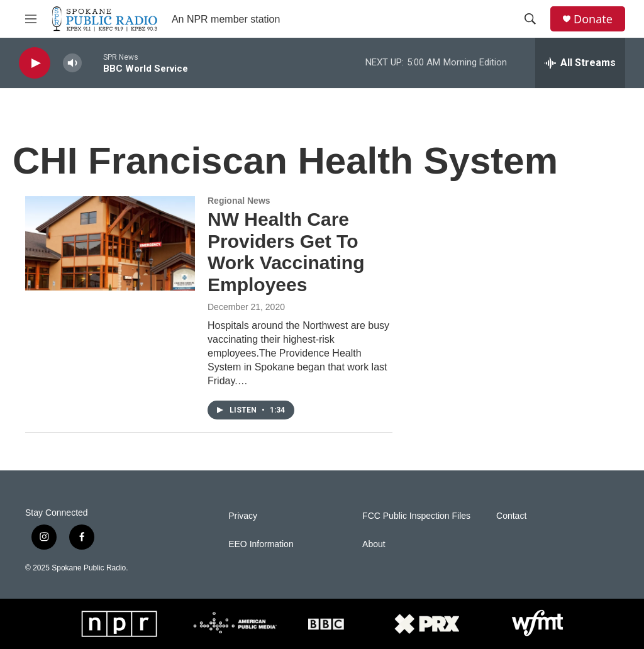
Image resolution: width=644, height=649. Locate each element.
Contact (511, 516)
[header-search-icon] (530, 19)
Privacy (243, 516)
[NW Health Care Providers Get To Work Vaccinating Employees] (110, 243)
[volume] (72, 63)
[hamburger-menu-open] (31, 19)
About (374, 544)
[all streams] (580, 63)
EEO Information (261, 544)
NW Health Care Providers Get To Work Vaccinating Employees (286, 252)
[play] (35, 63)
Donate (593, 19)
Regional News (239, 201)
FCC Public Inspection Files (416, 516)
